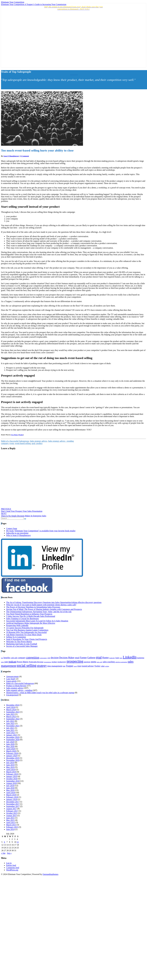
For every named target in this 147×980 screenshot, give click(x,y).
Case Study (11, 679)
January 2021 (12, 735)
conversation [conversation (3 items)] (43, 658)
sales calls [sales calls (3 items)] (99, 662)
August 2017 (11, 809)
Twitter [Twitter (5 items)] (97, 666)
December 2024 (13, 705)
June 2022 (10, 723)
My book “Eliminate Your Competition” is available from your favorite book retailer (41, 531)
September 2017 (13, 806)
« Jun (3, 853)
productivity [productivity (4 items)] (62, 662)
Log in (9, 863)
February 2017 (12, 811)
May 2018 (10, 790)
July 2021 (10, 728)
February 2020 (12, 753)
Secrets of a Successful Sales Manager (22, 646)
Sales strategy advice (38, 441)
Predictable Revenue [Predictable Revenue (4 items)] (36, 662)
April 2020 (11, 749)
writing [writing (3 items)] (107, 666)
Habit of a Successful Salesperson (15, 441)
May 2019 (10, 767)
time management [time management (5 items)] (55, 666)
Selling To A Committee (16, 637)
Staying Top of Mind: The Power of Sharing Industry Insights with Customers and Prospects (44, 609)
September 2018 (13, 781)
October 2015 (12, 813)
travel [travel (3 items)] (75, 666)
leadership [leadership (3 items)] (112, 658)
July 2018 (10, 786)
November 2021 (13, 726)
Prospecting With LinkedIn (17, 625)
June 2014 (10, 829)
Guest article (11, 681)
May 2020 (10, 746)
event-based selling (23, 443)
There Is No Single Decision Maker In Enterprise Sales (24, 515)
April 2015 (11, 822)
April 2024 (11, 707)
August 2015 (11, 816)
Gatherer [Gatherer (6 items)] (91, 658)
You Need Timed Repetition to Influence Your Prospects (29, 614)
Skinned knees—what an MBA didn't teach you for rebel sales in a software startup (40, 693)
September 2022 (13, 719)
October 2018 (12, 779)
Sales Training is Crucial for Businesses (22, 619)
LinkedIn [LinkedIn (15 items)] (130, 657)
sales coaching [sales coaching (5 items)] (109, 662)
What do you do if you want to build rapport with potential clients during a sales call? (41, 605)
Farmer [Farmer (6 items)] (83, 658)
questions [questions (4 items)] (87, 662)
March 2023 (11, 717)
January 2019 (12, 776)
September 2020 (13, 740)
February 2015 (12, 827)
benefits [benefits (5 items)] (7, 658)
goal (33, 443)
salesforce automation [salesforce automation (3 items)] (121, 662)
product (39, 443)
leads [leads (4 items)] (117, 658)
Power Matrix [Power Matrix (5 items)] (23, 662)
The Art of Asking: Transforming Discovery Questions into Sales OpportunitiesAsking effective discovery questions (54, 602)
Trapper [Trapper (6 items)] (70, 666)
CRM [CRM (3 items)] (49, 658)
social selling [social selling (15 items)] (27, 665)
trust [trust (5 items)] (79, 666)
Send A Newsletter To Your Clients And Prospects (27, 639)
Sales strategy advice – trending (19, 690)
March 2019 (11, 772)
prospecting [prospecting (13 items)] (75, 661)
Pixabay (21, 435)
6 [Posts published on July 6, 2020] (4, 842)
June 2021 (10, 730)
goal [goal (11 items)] (99, 657)
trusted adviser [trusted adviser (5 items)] (88, 666)
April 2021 (11, 733)
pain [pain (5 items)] (6, 662)
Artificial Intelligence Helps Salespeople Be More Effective (31, 623)
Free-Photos (14, 435)
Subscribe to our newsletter (17, 533)
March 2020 (11, 751)
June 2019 (10, 765)
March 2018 (11, 795)
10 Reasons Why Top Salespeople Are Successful (26, 632)
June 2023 (10, 714)
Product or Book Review (16, 686)
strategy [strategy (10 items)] (42, 666)
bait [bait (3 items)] (2, 658)
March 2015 (11, 825)
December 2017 (13, 802)
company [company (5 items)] (22, 658)
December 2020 (13, 737)
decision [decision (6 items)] (55, 658)
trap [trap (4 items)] (64, 666)
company (5, 443)
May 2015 (10, 820)
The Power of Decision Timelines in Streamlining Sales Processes (33, 607)
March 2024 (11, 710)
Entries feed (11, 865)
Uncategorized (12, 695)
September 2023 (13, 712)
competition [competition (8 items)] (33, 657)
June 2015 (10, 818)
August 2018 (11, 783)
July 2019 (10, 763)
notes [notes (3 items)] (2, 662)
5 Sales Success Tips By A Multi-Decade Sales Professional (31, 616)
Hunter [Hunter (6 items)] (105, 658)
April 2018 (11, 793)
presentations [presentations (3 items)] (48, 662)
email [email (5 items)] (77, 658)
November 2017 (13, 804)
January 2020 (12, 756)
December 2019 (13, 758)
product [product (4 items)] (54, 662)
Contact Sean (12, 528)
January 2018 (12, 799)
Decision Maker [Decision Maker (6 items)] (67, 658)
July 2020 (10, 742)
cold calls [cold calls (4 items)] (14, 658)
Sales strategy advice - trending (61, 441)
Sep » (9, 853)
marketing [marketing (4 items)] (141, 658)
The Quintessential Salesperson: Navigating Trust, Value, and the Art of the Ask (39, 612)
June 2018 (10, 788)
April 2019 (11, 769)
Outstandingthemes (50, 874)
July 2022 (10, 721)
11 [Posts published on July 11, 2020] (18, 842)
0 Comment (25, 156)
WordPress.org (12, 870)
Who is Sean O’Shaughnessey (18, 535)
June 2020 (10, 744)
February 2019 (12, 774)
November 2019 (13, 760)
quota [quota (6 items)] (94, 662)
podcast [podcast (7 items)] (12, 662)
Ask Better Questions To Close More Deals (24, 635)
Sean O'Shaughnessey (11, 156)
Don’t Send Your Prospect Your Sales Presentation (22, 510)
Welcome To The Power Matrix (19, 642)
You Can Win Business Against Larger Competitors (27, 630)
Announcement (12, 676)
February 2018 (12, 797)
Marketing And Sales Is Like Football (22, 644)
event (12, 443)
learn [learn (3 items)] (121, 658)
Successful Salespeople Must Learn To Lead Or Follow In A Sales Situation (37, 621)
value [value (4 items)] (103, 666)
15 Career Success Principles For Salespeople (25, 628)
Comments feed (13, 868)
